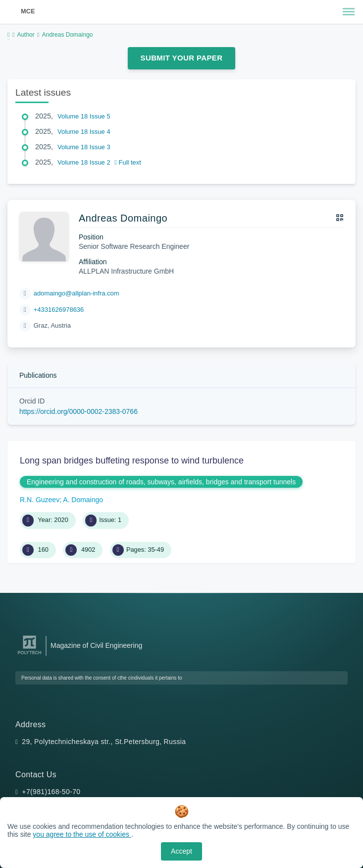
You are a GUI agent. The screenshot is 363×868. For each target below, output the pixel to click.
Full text (128, 162)
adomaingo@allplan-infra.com (77, 293)
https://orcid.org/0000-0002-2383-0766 (78, 411)
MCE (28, 11)
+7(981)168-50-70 (51, 792)
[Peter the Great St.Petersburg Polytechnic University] (29, 655)
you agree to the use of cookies (82, 834)
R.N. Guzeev (40, 500)
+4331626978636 (59, 310)
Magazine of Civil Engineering (96, 645)
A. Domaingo (83, 500)
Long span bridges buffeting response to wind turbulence (132, 461)
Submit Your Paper (182, 58)
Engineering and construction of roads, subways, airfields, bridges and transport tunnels (161, 482)
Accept (181, 851)
